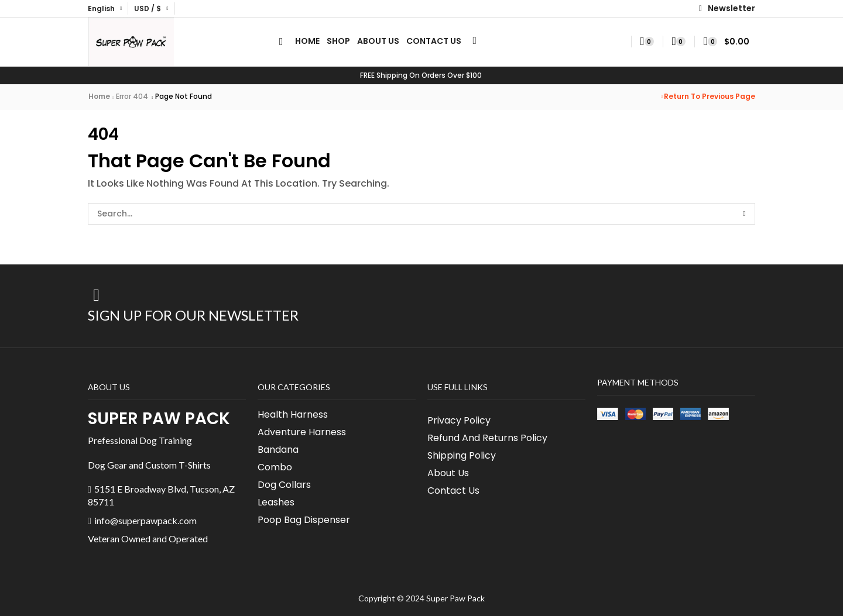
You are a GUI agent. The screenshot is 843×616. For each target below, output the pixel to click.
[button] (727, 8)
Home (99, 96)
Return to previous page (710, 96)
